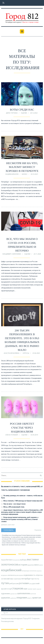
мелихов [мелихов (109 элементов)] (11, 575)
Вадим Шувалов (12, 174)
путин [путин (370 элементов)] (5, 583)
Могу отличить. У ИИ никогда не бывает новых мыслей (22, 501)
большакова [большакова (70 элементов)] (16, 560)
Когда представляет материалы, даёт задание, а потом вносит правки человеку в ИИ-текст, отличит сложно (20, 520)
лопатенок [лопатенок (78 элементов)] (33, 571)
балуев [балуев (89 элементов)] (3, 560)
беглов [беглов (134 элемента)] (9, 560)
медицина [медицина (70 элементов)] (4, 575)
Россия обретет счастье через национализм (22, 428)
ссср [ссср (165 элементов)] (9, 589)
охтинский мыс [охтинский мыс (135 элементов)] (7, 579)
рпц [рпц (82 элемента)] (31, 584)
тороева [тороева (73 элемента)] (30, 589)
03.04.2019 (34, 435)
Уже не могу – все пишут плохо (13, 504)
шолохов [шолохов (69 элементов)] (33, 594)
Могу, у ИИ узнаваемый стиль (13, 507)
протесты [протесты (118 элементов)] (35, 579)
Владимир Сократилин (12, 254)
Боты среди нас (22, 110)
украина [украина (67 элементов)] (39, 589)
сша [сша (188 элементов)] (25, 589)
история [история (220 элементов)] (23, 565)
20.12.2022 (34, 113)
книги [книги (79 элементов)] (41, 565)
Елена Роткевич (12, 435)
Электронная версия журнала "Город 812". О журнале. (21, 619)
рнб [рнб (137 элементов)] (11, 584)
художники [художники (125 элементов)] (6, 594)
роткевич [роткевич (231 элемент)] (24, 583)
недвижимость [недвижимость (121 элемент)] (29, 575)
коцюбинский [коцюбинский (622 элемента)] (11, 570)
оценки (24, 113)
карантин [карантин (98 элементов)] (31, 565)
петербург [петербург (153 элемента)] (26, 579)
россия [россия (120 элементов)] (16, 584)
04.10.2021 (34, 174)
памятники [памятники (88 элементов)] (17, 579)
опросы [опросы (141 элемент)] (39, 575)
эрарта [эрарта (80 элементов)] (29, 598)
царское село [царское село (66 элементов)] (14, 594)
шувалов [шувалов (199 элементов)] (6, 598)
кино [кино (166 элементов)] (36, 565)
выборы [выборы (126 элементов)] (23, 560)
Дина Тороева (12, 113)
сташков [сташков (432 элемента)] (17, 589)
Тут (6, 613)
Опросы (26, 353)
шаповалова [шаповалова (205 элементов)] (24, 594)
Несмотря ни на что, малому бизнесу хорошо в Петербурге (22, 167)
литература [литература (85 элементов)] (26, 571)
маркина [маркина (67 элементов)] (39, 571)
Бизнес (25, 174)
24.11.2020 (37, 254)
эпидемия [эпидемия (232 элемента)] (22, 598)
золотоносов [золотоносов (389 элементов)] (10, 565)
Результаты (38, 530)
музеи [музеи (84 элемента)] (17, 575)
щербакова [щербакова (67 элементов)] (13, 598)
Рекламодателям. (8, 621)
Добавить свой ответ (8, 525)
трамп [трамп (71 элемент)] (34, 589)
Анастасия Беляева (12, 353)
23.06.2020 (36, 353)
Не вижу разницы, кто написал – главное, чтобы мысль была (22, 497)
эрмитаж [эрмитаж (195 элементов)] (37, 598)
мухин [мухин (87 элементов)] (21, 575)
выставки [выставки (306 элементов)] (33, 560)
